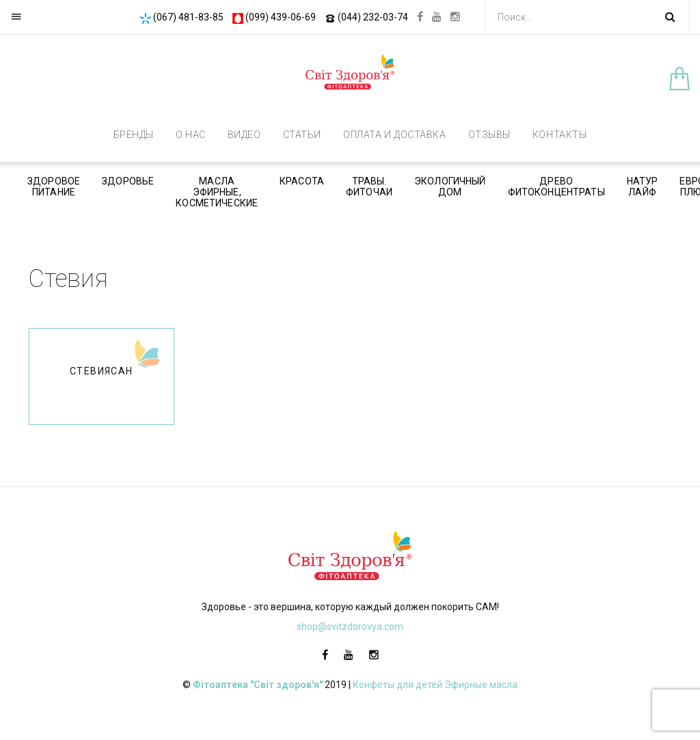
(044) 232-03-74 (366, 17)
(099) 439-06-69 (274, 17)
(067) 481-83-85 (182, 17)
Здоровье (128, 181)
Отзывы (489, 135)
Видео (244, 135)
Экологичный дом (450, 187)
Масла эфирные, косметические (217, 192)
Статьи (302, 135)
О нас (191, 135)
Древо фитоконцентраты (556, 187)
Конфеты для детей (398, 685)
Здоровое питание (54, 187)
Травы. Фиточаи (369, 187)
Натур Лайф (643, 187)
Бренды (134, 135)
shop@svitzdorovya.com (350, 627)
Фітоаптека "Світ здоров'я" (258, 685)
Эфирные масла (481, 685)
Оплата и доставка (395, 135)
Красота (302, 181)
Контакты (560, 135)
